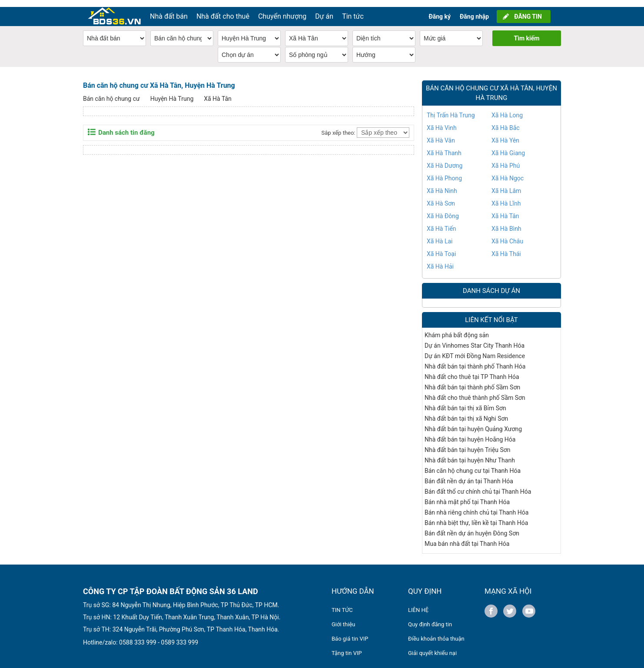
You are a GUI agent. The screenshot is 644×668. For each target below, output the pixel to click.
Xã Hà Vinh (442, 121)
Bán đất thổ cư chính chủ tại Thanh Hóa (478, 485)
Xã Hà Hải (440, 259)
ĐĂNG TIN (528, 10)
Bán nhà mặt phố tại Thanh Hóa (467, 495)
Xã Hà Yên (505, 133)
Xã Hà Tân (218, 92)
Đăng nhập (474, 10)
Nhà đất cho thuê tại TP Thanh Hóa (472, 370)
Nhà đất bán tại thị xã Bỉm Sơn (465, 401)
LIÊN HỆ (418, 603)
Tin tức (353, 9)
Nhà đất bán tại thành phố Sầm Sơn (472, 380)
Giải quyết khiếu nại (432, 646)
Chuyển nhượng (282, 9)
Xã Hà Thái (506, 247)
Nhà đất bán (169, 9)
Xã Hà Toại (441, 247)
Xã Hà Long (507, 108)
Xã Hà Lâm (506, 184)
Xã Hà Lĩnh (506, 196)
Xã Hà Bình (506, 222)
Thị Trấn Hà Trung (451, 108)
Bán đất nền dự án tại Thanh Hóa (469, 474)
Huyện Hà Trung (172, 92)
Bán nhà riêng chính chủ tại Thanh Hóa (476, 505)
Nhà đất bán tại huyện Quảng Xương (473, 422)
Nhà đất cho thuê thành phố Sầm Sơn (475, 391)
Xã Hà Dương (445, 159)
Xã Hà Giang (508, 146)
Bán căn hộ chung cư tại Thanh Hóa (473, 464)
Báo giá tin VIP (350, 632)
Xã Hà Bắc (506, 121)
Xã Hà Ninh (442, 184)
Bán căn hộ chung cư (111, 92)
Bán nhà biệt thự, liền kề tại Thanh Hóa (476, 516)
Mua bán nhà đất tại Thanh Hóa (467, 537)
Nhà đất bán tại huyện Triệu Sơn (468, 443)
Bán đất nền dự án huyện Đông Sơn (472, 526)
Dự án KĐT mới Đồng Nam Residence (475, 349)
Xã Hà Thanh (444, 146)
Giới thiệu (343, 617)
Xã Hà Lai (440, 234)
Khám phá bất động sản (457, 328)
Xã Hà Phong (444, 171)
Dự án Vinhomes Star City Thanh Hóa (475, 339)
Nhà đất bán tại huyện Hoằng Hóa (470, 432)
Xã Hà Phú (506, 159)
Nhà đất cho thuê (223, 9)
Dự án (324, 9)
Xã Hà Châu (507, 234)
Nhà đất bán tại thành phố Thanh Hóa (475, 359)
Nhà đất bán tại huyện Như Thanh (470, 453)
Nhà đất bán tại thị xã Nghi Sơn (466, 412)
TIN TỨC (342, 603)
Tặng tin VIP (347, 646)
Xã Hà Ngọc (508, 171)
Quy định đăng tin (430, 617)
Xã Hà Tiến (442, 222)
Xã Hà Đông (443, 209)
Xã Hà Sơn (441, 196)
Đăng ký (440, 10)
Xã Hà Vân (441, 133)
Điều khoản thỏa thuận (436, 632)
